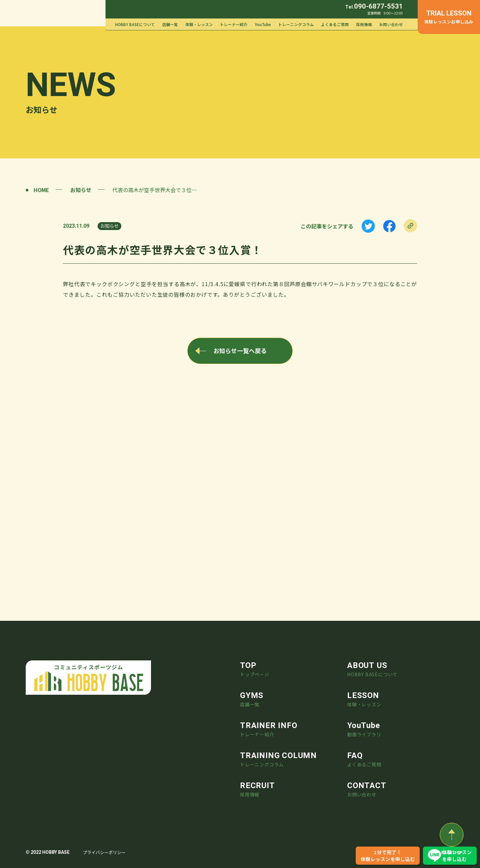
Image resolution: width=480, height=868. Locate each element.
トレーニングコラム (296, 24)
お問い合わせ (391, 24)
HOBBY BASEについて (135, 24)
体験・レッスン (199, 24)
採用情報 (364, 24)
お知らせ (81, 190)
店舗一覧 (170, 24)
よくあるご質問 (335, 24)
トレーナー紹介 (234, 24)
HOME (41, 190)
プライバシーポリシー (104, 852)
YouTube (263, 24)
